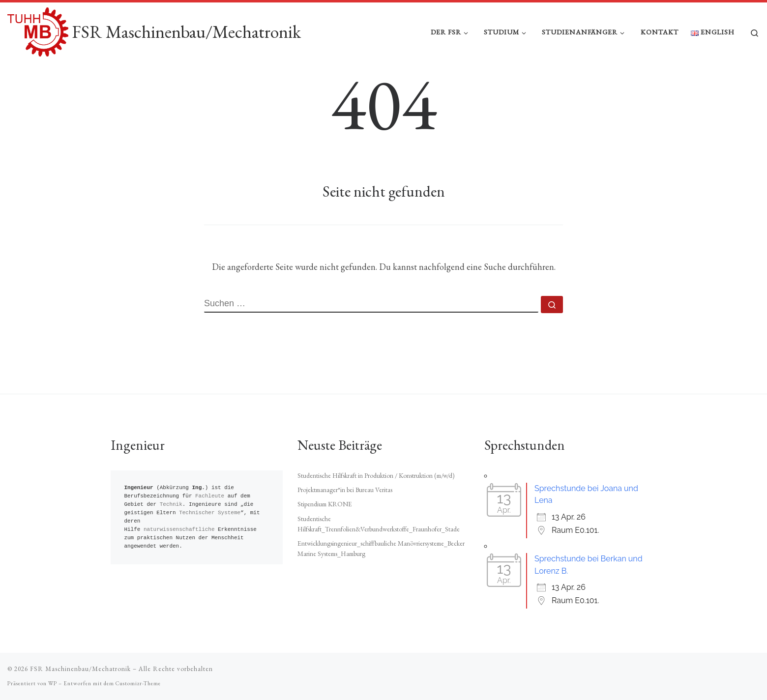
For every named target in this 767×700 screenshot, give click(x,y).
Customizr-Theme (138, 683)
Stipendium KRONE (325, 504)
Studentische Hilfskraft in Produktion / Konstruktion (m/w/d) (376, 475)
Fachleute (210, 496)
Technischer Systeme (210, 513)
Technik (171, 505)
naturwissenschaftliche (179, 530)
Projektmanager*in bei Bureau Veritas (345, 490)
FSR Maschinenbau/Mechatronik (80, 669)
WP (53, 683)
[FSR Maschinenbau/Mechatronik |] (38, 30)
